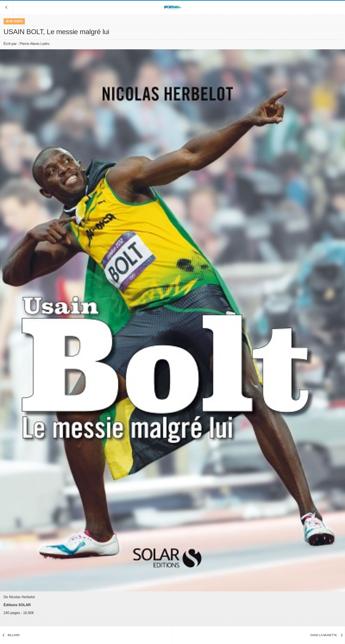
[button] (7, 7)
